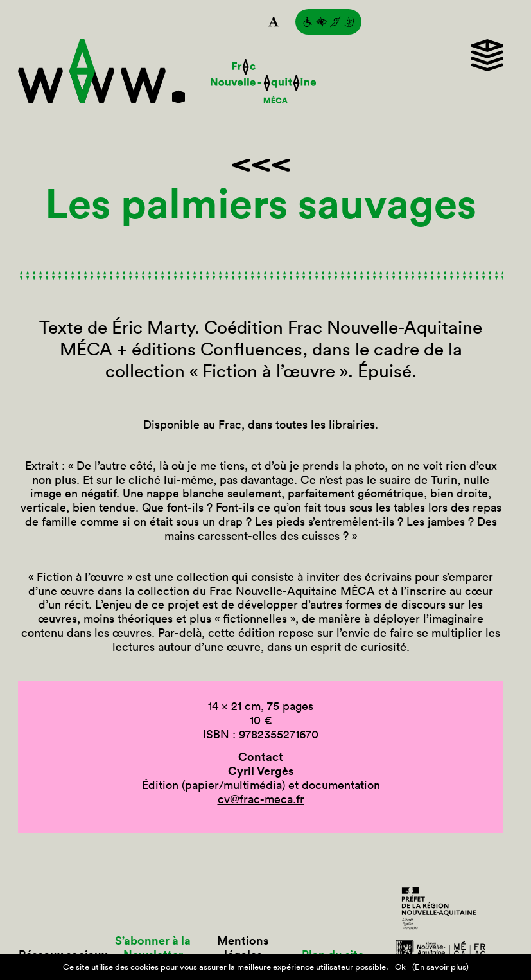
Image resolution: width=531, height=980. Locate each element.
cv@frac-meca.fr (261, 799)
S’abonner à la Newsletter (153, 948)
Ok (400, 967)
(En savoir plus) (440, 967)
